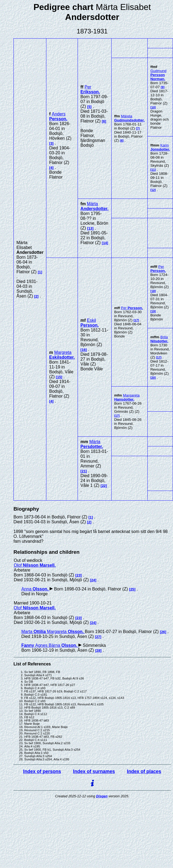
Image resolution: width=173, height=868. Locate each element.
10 (153, 107)
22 (104, 486)
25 (132, 589)
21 (84, 471)
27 (98, 637)
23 (79, 575)
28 (98, 650)
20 (153, 378)
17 (136, 320)
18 (153, 291)
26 (163, 632)
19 (153, 311)
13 (90, 228)
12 (153, 190)
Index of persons (42, 771)
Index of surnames (94, 771)
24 (93, 580)
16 (84, 350)
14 (105, 243)
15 (59, 377)
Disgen (102, 796)
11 (153, 170)
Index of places (144, 771)
